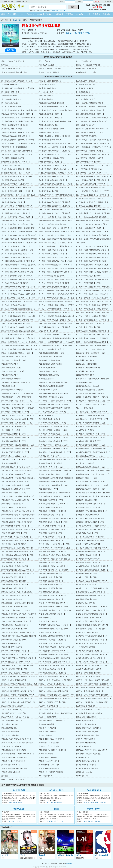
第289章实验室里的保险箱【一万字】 (89, 441)
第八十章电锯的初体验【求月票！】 (14, 180)
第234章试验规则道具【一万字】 (13, 371)
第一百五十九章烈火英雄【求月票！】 (89, 276)
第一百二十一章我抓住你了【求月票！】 (90, 228)
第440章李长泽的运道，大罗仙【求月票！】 (54, 629)
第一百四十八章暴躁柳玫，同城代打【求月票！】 (19, 265)
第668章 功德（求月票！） (17, 803)
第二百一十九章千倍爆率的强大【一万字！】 (18, 353)
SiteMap (69, 863)
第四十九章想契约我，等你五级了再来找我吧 (18, 140)
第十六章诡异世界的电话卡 (11, 99)
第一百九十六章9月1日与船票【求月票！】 (17, 324)
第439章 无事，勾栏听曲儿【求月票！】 (16, 629)
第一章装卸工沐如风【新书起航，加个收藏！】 (18, 81)
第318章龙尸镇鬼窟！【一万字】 (87, 478)
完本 (23, 14)
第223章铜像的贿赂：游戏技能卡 (50, 357)
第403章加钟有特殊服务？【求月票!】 (15, 585)
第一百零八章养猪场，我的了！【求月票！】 (55, 213)
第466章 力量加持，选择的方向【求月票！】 (54, 662)
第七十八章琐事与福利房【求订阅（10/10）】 (55, 177)
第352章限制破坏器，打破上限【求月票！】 (17, 522)
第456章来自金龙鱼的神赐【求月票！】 (16, 651)
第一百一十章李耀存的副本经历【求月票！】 (18, 217)
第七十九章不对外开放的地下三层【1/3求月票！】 (94, 177)
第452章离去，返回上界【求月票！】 (52, 643)
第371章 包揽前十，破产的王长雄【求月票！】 (55, 544)
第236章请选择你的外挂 (10, 375)
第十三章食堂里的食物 (9, 96)
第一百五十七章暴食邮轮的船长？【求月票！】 (18, 276)
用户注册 (108, 2)
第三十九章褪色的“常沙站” (85, 125)
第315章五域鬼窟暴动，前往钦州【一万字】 (54, 474)
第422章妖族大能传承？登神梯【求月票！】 (54, 607)
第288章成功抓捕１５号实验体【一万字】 (53, 441)
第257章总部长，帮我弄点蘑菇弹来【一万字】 (55, 401)
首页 (3, 14)
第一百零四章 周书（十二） (55, 821)
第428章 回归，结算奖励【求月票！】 (52, 614)
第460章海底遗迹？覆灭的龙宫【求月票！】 (54, 654)
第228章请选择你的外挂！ (11, 364)
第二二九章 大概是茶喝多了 (55, 803)
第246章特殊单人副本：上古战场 (87, 386)
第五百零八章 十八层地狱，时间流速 (89, 713)
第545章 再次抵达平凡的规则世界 (13, 761)
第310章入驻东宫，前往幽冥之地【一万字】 (91, 467)
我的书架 (62, 10)
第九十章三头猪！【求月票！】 (50, 191)
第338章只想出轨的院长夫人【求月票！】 (53, 504)
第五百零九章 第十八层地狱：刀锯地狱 (15, 717)
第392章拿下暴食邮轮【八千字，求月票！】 (54, 570)
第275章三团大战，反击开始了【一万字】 (16, 427)
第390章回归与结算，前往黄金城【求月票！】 (92, 566)
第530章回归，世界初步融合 (49, 743)
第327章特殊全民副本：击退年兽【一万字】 (91, 489)
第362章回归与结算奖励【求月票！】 (52, 533)
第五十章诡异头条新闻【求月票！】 (51, 140)
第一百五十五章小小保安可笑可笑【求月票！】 (55, 272)
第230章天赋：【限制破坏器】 (87, 364)
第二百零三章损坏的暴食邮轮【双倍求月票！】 (93, 331)
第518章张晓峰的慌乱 (9, 728)
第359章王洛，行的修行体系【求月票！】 (53, 529)
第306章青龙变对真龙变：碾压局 (50, 463)
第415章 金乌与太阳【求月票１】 (13, 599)
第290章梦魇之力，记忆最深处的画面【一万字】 (19, 445)
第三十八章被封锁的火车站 (48, 125)
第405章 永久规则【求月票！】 (87, 585)
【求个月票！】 (81, 243)
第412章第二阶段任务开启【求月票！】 (16, 596)
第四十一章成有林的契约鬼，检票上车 (52, 129)
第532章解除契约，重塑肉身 (11, 746)
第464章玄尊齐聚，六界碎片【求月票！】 (91, 658)
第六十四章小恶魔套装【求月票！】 (14, 158)
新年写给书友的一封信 (84, 382)
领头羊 (79, 855)
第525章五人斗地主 (45, 735)
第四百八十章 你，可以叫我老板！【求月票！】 (56, 680)
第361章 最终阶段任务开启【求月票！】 (16, 533)
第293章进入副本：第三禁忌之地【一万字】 (17, 449)
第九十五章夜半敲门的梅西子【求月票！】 (17, 199)
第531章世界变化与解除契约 (86, 743)
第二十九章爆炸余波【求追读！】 (51, 114)
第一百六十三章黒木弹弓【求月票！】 (15, 283)
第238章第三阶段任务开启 (85, 375)
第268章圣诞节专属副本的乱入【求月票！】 (91, 416)
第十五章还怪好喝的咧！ (85, 96)
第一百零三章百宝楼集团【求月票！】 (89, 206)
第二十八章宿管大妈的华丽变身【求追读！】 (18, 114)
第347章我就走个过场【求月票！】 (51, 515)
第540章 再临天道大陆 (46, 754)
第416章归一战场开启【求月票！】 (51, 599)
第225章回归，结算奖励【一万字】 (14, 360)
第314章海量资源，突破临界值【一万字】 (16, 474)
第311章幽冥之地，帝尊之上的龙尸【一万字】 (18, 471)
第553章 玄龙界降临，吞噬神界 (50, 69)
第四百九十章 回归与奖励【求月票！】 (90, 691)
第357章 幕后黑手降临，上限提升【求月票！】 (92, 526)
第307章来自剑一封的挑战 (85, 463)
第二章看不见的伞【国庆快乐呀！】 (51, 81)
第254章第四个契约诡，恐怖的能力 (51, 397)
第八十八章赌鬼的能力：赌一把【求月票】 (91, 188)
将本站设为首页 (8, 2)
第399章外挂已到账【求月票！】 (87, 577)
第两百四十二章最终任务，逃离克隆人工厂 (17, 382)
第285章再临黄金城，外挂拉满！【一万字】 (54, 438)
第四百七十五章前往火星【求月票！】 (89, 673)
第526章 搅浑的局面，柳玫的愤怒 (88, 735)
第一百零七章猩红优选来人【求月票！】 (16, 213)
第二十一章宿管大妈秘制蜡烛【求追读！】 (91, 103)
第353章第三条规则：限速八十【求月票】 (53, 522)
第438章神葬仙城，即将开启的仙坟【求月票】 (92, 625)
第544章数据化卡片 (83, 757)
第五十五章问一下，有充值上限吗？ (14, 147)
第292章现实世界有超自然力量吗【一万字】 (91, 445)
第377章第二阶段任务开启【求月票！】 (53, 552)
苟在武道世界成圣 (19, 790)
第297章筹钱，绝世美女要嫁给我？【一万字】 (55, 452)
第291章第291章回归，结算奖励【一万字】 (54, 445)
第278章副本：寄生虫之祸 (11, 430)
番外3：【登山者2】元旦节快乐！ (13, 61)
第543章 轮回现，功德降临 (48, 757)
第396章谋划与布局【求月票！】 (87, 574)
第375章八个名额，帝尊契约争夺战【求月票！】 (93, 548)
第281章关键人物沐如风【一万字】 (14, 434)
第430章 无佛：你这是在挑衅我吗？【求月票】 (18, 618)
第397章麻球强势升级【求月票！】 (14, 577)
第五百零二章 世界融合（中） (86, 706)
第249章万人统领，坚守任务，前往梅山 (90, 390)
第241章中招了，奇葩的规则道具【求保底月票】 (93, 379)
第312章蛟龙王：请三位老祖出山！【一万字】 (55, 471)
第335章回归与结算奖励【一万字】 (51, 500)
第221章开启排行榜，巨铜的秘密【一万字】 (91, 353)
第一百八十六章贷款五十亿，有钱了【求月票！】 (93, 309)
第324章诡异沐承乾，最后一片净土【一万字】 (92, 485)
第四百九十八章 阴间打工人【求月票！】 (53, 702)
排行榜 (16, 14)
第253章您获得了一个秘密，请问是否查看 (16, 397)
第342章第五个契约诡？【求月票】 (88, 507)
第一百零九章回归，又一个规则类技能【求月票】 (93, 213)
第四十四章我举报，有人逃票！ (50, 132)
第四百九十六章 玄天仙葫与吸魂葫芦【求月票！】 (94, 699)
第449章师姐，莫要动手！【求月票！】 (53, 640)
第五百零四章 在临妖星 (47, 710)
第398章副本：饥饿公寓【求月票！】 (52, 577)
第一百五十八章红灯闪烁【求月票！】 (52, 276)
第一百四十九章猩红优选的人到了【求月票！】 (55, 265)
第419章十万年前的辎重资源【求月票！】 (53, 603)
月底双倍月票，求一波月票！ (49, 331)
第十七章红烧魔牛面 (46, 99)
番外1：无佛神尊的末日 (84, 61)
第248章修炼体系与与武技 (48, 390)
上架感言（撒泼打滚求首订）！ (13, 166)
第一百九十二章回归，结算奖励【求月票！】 (92, 316)
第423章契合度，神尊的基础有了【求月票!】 (92, 607)
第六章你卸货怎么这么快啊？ (86, 85)
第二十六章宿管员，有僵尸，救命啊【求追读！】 (56, 110)
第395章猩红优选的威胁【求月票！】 (52, 574)
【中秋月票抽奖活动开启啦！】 (87, 647)
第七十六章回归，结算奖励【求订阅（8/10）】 (92, 173)
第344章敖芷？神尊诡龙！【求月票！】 (53, 511)
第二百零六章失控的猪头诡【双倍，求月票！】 (93, 335)
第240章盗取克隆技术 (46, 379)
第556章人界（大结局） (47, 65)
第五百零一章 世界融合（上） (49, 706)
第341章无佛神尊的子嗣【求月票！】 (52, 507)
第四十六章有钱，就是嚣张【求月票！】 (16, 136)
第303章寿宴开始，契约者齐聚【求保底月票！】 (56, 460)
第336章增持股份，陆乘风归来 (87, 500)
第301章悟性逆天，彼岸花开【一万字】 (90, 456)
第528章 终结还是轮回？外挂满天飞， (52, 739)
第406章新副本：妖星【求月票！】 (14, 588)
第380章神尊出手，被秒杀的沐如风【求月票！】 (56, 555)
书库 (9, 14)
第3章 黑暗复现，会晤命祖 (92, 821)
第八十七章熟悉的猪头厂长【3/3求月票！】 (54, 188)
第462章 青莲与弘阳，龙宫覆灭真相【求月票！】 (19, 658)
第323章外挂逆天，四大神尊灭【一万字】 (53, 485)
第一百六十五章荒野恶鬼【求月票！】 (89, 283)
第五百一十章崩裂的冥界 (47, 717)
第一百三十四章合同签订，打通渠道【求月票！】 (56, 246)
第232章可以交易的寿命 (47, 368)
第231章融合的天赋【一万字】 (12, 368)
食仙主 (56, 809)
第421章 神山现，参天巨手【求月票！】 (16, 607)
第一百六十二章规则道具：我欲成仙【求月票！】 (93, 279)
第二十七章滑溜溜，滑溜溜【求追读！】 (90, 110)
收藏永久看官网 (22, 2)
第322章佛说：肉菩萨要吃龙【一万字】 (16, 485)
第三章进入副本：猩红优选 (85, 81)
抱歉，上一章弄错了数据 (85, 408)
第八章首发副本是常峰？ (47, 88)
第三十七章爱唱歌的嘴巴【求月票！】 (15, 125)
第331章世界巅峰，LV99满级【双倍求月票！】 (18, 496)
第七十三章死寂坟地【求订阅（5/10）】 (90, 169)
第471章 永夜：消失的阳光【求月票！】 (16, 669)
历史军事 (69, 14)
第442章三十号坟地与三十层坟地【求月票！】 (18, 632)
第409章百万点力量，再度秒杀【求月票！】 (17, 592)
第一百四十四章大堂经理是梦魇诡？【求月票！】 (93, 257)
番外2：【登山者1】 (46, 61)
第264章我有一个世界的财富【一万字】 (16, 412)
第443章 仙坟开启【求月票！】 (50, 632)
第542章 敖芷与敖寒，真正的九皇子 (14, 757)
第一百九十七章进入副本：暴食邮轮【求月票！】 (56, 324)
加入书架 (10, 50)
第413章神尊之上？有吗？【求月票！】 (53, 596)
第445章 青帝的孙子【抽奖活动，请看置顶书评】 (19, 636)
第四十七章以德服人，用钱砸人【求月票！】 (55, 136)
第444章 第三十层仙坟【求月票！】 (88, 632)
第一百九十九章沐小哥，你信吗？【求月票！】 (18, 327)
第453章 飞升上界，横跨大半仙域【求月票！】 (92, 643)
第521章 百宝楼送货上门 (10, 732)
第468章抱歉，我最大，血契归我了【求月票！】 (19, 666)
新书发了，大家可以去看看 (85, 739)
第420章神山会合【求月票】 (86, 603)
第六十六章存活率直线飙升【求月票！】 (16, 162)
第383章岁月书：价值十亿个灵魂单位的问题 (54, 559)
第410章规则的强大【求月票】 (49, 592)
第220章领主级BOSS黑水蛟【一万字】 (52, 353)
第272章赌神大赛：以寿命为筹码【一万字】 (17, 423)
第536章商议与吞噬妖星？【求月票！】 (53, 750)
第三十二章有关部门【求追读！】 (51, 118)
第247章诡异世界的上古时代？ (12, 390)
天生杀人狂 (24, 855)
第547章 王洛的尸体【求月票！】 (88, 761)
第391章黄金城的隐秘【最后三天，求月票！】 (18, 570)
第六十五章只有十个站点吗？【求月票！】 (91, 158)
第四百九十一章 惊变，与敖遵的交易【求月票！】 (19, 695)
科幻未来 (60, 14)
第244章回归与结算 (8, 386)
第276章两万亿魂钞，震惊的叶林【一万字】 (54, 427)
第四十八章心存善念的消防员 (86, 136)
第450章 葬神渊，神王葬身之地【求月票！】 (92, 640)
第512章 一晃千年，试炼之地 (12, 721)
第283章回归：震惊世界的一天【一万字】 (91, 434)
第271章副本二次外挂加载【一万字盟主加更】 (92, 419)
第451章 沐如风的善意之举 (11, 643)
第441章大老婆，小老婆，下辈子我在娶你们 (91, 629)
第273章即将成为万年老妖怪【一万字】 (53, 423)
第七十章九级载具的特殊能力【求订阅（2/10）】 (93, 166)
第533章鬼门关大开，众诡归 (49, 746)
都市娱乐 (40, 14)
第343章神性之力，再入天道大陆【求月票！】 (18, 511)
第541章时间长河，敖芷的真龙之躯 (88, 754)
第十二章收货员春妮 (83, 92)
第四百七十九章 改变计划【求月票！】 (15, 680)
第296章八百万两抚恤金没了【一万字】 (16, 452)
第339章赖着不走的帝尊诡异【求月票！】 (91, 504)
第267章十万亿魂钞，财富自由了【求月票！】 (18, 416)
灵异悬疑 (97, 14)
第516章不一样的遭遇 (46, 724)
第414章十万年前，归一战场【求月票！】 (91, 596)
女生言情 (106, 14)
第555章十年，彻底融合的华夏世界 (88, 65)
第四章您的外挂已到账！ (10, 85)
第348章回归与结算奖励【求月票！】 (89, 515)
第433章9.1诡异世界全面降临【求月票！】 (17, 621)
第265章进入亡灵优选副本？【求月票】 (53, 412)
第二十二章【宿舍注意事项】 (12, 107)
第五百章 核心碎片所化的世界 (12, 706)
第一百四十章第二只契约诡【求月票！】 (53, 254)
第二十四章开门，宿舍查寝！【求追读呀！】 (92, 107)
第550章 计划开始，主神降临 (49, 72)
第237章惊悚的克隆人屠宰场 (49, 375)
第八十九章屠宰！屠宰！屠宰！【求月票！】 (18, 191)
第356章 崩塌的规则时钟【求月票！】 (52, 526)
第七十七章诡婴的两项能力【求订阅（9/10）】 (18, 177)
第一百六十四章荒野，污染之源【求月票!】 (54, 283)
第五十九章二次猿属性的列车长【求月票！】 (55, 151)
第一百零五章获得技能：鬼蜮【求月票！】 (54, 210)
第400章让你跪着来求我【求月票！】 (15, 581)
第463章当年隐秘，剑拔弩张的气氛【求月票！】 (56, 658)
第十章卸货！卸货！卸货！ (11, 92)
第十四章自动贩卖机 (46, 96)
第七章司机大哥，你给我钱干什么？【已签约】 (18, 88)
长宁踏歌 (5, 855)
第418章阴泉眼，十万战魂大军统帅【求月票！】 (19, 603)
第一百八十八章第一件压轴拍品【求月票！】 (55, 313)
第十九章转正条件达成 (9, 103)
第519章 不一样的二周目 (47, 728)
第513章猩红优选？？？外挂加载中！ (52, 721)
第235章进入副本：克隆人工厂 (49, 371)
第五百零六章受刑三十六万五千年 (13, 713)
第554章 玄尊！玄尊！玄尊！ (12, 69)
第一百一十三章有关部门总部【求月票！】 (17, 221)
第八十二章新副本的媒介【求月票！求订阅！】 (93, 180)
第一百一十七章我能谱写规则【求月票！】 (54, 224)
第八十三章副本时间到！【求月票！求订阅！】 (18, 184)
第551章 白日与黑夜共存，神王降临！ (15, 72)
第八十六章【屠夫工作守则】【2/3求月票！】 (18, 188)
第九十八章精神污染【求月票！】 (13, 202)
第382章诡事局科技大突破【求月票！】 (16, 559)
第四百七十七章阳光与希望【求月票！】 (53, 677)
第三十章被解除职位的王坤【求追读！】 (90, 114)
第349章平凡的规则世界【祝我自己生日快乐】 (18, 518)
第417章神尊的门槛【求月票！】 (87, 599)
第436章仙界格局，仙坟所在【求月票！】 (16, 625)
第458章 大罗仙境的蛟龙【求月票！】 (89, 651)
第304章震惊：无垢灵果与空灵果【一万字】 (91, 460)
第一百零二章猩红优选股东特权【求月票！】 (55, 206)
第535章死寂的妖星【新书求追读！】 (15, 750)
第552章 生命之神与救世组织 (86, 69)
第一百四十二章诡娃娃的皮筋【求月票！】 (17, 257)
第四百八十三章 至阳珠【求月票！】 (52, 684)
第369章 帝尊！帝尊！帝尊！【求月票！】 (91, 541)
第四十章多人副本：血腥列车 (12, 129)
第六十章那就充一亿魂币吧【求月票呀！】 (91, 151)
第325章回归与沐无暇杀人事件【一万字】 (16, 489)
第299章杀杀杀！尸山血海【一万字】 (15, 456)
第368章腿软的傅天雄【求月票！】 (51, 541)
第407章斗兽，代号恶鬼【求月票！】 (52, 588)
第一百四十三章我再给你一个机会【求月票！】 (55, 257)
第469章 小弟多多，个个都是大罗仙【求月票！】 (56, 666)
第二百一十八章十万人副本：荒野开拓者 (90, 349)
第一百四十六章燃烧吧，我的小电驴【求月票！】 (56, 261)
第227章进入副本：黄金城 (85, 360)
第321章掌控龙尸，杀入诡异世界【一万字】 (91, 482)
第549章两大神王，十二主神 (86, 72)
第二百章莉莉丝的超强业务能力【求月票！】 (55, 327)
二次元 (88, 14)
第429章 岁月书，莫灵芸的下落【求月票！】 (92, 614)
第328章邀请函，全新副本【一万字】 (15, 493)
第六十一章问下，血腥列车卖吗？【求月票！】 (18, 154)
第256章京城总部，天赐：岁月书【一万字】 (17, 401)
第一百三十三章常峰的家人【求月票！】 (16, 246)
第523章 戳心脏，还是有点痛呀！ (88, 732)
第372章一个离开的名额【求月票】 (88, 544)
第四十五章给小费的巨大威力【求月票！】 (91, 132)
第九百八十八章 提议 (15, 821)
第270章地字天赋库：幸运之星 (49, 419)
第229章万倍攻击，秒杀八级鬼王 (50, 364)
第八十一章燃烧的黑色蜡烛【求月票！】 (53, 180)
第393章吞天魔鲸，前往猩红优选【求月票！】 (92, 570)
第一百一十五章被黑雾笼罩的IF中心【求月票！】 (93, 221)
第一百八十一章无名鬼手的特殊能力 (14, 305)
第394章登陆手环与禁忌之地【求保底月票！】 (18, 574)
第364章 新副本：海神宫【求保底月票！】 (17, 537)
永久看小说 (13, 7)
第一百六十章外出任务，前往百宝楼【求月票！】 (19, 279)
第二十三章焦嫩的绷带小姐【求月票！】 (53, 107)
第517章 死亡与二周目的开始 (86, 724)
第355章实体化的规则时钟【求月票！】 (16, 526)
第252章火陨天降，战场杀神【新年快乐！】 (91, 393)
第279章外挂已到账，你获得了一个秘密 (53, 430)
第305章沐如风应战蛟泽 (10, 463)
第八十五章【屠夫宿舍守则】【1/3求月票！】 (92, 184)
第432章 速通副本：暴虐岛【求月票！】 (90, 618)
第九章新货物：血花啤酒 (85, 88)
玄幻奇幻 (79, 14)
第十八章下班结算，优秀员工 (86, 99)
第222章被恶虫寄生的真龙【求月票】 (15, 357)
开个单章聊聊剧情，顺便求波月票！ (51, 158)
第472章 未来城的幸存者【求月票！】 (52, 669)
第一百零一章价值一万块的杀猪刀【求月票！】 (18, 206)
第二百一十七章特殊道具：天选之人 (51, 349)
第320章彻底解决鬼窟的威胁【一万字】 (53, 482)
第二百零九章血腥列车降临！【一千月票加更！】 (93, 338)
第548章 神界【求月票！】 (11, 765)
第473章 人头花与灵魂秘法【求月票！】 (90, 669)
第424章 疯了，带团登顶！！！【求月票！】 (17, 610)
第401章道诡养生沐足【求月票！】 (51, 581)
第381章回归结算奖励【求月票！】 (88, 555)
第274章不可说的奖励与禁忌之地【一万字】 (91, 423)
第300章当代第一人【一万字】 (49, 456)
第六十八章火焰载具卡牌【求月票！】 (89, 162)
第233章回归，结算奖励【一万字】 (88, 368)
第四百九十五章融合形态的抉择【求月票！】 (55, 699)
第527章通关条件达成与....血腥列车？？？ (16, 739)
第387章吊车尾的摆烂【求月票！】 (88, 563)
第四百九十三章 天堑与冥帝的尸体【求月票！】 (93, 695)
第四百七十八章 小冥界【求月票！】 (89, 677)
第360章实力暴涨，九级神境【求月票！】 (91, 529)
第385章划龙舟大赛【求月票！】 (13, 563)
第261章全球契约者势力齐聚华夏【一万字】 (91, 404)
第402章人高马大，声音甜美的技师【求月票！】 (93, 581)
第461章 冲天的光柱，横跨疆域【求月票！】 (92, 654)
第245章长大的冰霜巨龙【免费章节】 (52, 386)
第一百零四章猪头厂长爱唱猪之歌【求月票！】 (18, 210)
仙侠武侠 (31, 14)
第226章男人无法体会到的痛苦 (49, 360)
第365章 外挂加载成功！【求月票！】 (52, 537)
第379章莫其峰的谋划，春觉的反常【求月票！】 (19, 555)
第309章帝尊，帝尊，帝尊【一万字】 (52, 467)
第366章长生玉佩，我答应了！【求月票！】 (91, 537)
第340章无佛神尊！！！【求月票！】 (15, 507)
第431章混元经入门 (45, 618)
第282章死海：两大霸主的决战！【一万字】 (54, 434)
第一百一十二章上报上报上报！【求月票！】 (92, 217)
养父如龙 (42, 855)
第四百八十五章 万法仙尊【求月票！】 (15, 688)
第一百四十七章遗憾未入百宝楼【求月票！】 (92, 261)
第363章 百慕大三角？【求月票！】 (88, 533)
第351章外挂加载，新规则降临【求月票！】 (91, 518)
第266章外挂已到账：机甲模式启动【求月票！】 (93, 412)
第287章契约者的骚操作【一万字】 (14, 441)
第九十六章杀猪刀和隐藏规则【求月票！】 (54, 199)
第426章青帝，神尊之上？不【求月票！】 (91, 610)
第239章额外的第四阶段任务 (11, 379)
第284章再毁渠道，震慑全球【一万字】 (16, 438)
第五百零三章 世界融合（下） (12, 710)
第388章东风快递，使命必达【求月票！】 (16, 566)
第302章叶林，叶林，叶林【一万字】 (15, 460)
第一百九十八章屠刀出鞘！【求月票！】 (90, 324)
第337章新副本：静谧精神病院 (12, 504)
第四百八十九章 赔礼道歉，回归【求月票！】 (55, 691)
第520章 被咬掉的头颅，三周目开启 (88, 728)
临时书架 (55, 10)
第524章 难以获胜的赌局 (10, 735)
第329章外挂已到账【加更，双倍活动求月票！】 (56, 493)
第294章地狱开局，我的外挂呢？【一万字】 (54, 449)
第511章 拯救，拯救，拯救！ (86, 717)
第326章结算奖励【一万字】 (49, 489)
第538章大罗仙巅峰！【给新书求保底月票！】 (18, 754)
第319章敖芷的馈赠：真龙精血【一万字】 (16, 482)
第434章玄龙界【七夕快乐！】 (49, 621)
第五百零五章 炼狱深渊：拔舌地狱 (88, 710)
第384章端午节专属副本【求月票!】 (88, 559)
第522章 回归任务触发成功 (48, 732)
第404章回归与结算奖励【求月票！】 (52, 585)
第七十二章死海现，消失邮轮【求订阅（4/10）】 (56, 169)
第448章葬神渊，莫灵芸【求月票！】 (15, 640)
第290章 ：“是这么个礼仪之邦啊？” (95, 803)
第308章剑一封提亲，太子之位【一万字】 (16, 467)
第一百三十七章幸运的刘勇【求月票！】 (53, 250)
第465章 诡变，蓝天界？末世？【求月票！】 (17, 662)
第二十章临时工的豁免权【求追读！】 (52, 103)
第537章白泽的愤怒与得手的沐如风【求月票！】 (93, 750)
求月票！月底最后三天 (47, 416)
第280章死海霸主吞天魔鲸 (85, 430)
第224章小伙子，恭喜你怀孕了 (87, 357)
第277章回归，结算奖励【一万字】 (88, 427)
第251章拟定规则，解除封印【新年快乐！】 (54, 393)
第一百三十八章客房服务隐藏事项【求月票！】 (93, 250)
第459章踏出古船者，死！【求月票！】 (16, 654)
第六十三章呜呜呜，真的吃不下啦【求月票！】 (93, 154)
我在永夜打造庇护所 (94, 790)
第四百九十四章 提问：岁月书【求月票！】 (17, 699)
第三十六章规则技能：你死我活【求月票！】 (92, 121)
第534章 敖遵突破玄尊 (84, 746)
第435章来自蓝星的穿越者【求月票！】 (90, 621)
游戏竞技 (50, 14)
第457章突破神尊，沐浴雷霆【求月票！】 (53, 651)
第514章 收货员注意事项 (84, 721)
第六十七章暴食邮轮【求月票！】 (51, 162)
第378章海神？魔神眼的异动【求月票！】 (91, 552)
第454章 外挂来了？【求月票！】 (13, 647)
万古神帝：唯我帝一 (94, 809)
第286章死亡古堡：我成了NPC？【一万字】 (91, 438)
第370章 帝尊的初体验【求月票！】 (14, 544)
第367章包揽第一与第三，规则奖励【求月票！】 (19, 541)
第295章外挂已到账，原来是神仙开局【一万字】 (93, 449)
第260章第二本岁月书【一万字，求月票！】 (54, 404)
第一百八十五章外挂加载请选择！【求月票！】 (55, 309)
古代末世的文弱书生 (56, 790)
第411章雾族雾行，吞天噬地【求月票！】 (91, 592)
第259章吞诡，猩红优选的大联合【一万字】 (17, 404)
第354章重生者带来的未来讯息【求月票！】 (91, 522)
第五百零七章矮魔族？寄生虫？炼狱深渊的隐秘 (55, 713)
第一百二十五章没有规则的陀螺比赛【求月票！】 (19, 235)
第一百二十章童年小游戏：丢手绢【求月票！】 (55, 228)
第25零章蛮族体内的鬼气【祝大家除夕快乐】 (18, 393)
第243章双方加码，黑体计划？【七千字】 (53, 382)
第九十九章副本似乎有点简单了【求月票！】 (55, 202)
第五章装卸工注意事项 (47, 85)
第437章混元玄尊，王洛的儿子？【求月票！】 (55, 625)
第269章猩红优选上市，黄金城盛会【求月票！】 (19, 419)
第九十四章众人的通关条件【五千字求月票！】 (93, 195)
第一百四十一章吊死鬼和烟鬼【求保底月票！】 (93, 254)
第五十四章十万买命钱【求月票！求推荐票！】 (93, 143)
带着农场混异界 (19, 809)
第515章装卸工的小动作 (10, 724)
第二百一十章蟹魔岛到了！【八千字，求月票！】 (19, 342)
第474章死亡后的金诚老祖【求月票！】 (53, 673)
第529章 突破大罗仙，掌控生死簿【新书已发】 (18, 743)
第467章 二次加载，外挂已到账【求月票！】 (92, 662)
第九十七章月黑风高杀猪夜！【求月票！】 (91, 199)
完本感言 (5, 65)
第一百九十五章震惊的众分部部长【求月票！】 (93, 320)
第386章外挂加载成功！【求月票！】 (52, 563)
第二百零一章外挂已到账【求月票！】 (89, 327)
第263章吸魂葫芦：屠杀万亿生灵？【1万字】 (55, 408)
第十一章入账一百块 (46, 92)
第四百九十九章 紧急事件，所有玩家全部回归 (92, 702)
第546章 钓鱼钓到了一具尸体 (49, 761)
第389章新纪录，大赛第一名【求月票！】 (53, 566)
